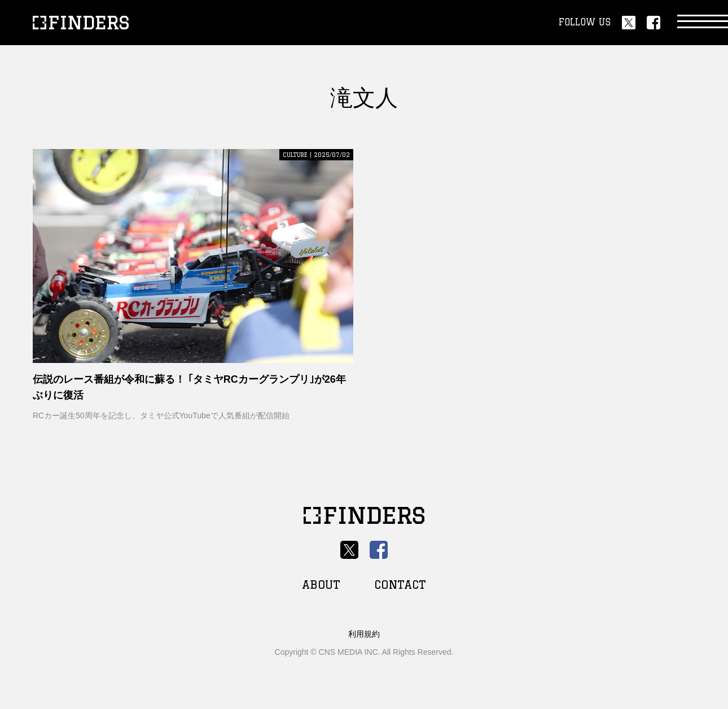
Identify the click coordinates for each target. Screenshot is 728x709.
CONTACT (400, 585)
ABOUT (321, 585)
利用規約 (364, 634)
